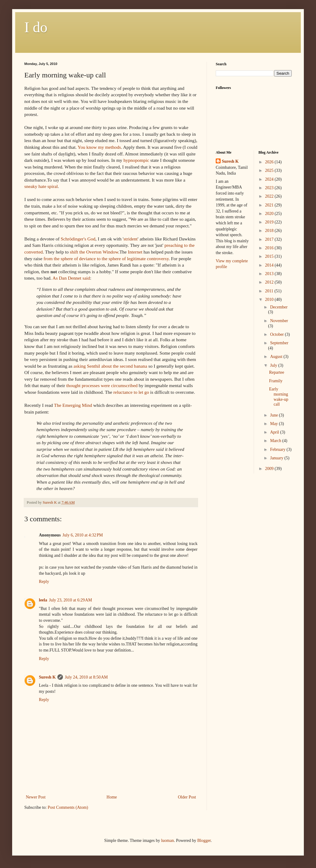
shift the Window (94, 252)
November (279, 321)
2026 (270, 162)
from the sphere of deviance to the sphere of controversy (106, 259)
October (278, 334)
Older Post (187, 797)
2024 (270, 179)
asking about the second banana (110, 366)
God (78, 239)
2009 (270, 469)
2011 (270, 291)
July (274, 365)
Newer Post (36, 797)
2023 (270, 188)
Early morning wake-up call (278, 397)
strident (131, 239)
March (276, 441)
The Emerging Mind (73, 405)
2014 (270, 265)
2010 (270, 300)
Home (112, 797)
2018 (270, 231)
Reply (44, 582)
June (275, 415)
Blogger (204, 841)
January (277, 458)
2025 (270, 170)
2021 (270, 205)
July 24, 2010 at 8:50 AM (86, 677)
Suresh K (47, 677)
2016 (270, 248)
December (279, 307)
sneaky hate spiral (41, 186)
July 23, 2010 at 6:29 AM (70, 600)
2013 (270, 274)
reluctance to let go (131, 392)
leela (43, 600)
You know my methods (100, 147)
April (275, 432)
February (278, 449)
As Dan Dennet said (71, 278)
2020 (270, 214)
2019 (270, 222)
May (275, 424)
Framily (276, 381)
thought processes (83, 385)
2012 (270, 282)
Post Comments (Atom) (68, 807)
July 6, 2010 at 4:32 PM (83, 535)
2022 (270, 196)
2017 (270, 239)
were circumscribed (119, 385)
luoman (167, 841)
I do (36, 27)
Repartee (276, 372)
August (277, 357)
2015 (270, 256)
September (279, 343)
